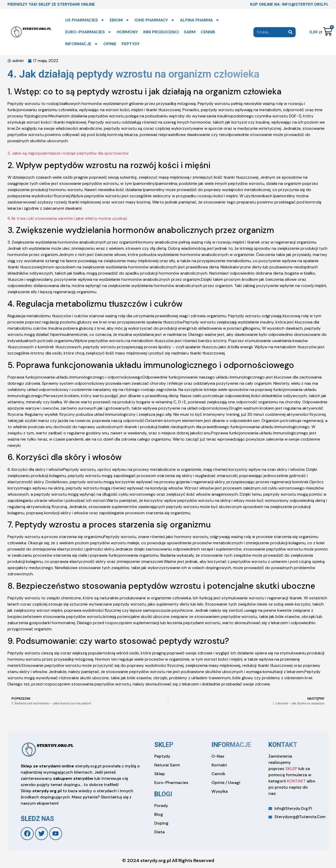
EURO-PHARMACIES (88, 32)
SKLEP (291, 769)
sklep (164, 745)
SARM (190, 32)
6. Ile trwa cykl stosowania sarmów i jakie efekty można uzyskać (67, 218)
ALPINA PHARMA (200, 20)
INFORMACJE (82, 44)
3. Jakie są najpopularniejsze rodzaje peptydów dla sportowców (68, 153)
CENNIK (208, 32)
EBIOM (120, 20)
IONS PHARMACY (155, 20)
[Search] (291, 32)
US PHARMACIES (85, 20)
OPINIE (110, 44)
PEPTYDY (131, 44)
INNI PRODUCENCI (161, 32)
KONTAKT (296, 781)
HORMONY (127, 32)
